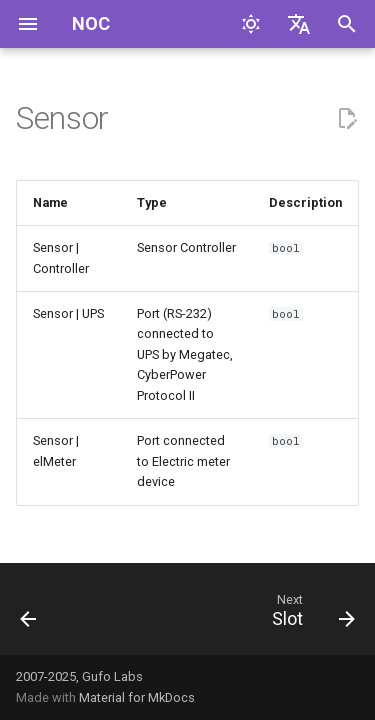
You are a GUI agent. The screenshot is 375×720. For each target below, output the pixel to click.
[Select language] (299, 24)
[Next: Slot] (310, 615)
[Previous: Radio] (29, 615)
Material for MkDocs (137, 697)
